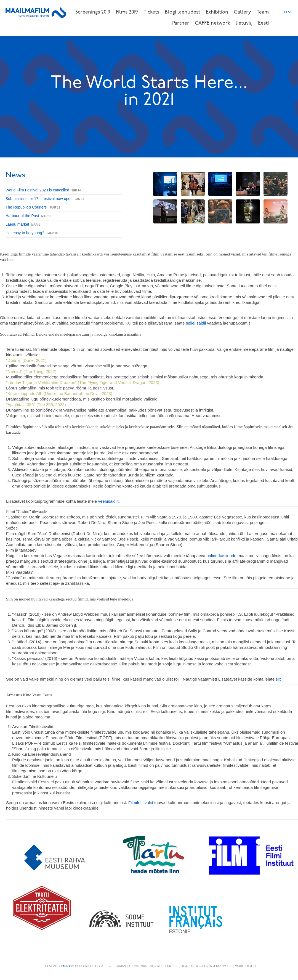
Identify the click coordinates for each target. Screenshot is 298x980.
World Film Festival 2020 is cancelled (37, 190)
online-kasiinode (221, 556)
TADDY (66, 966)
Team (263, 12)
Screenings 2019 (93, 12)
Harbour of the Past (22, 216)
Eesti (263, 23)
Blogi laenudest (183, 12)
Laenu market (17, 224)
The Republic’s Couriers (27, 207)
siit (278, 679)
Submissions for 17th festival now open (39, 199)
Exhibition (217, 12)
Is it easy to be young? (25, 233)
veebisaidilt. (109, 501)
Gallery (242, 12)
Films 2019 (127, 12)
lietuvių (244, 23)
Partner (181, 23)
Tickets (151, 12)
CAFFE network (212, 23)
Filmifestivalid (141, 803)
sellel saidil (197, 323)
